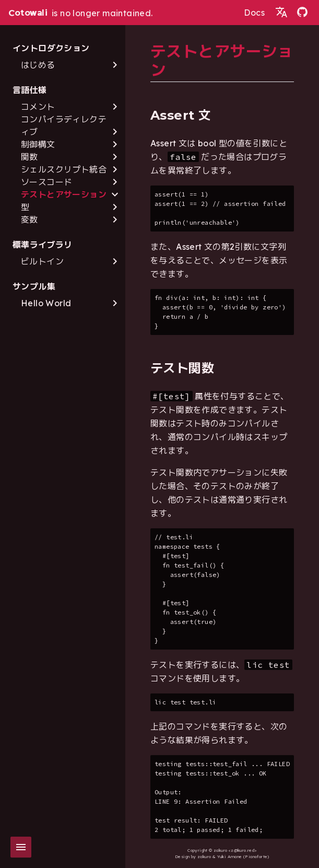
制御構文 (38, 144)
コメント (38, 107)
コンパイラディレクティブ (64, 125)
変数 (29, 219)
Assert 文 (181, 115)
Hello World (46, 303)
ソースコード (46, 182)
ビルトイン (42, 261)
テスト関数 (182, 368)
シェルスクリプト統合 (64, 169)
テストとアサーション (64, 194)
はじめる (38, 65)
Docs (254, 13)
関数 (29, 157)
